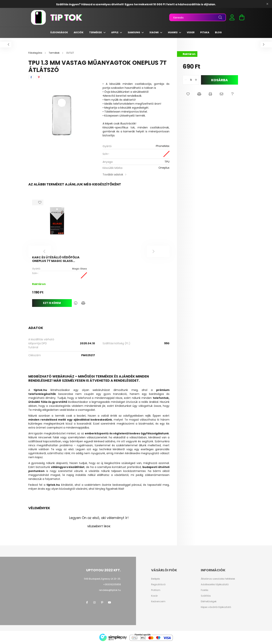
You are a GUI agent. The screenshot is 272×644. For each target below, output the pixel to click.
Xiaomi (154, 32)
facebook (87, 602)
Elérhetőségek (209, 602)
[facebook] (31, 77)
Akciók (79, 32)
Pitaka (205, 32)
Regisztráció (158, 585)
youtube (110, 602)
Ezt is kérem (52, 303)
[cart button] (242, 17)
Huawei (173, 32)
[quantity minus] (186, 80)
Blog (218, 32)
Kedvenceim (158, 602)
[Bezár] (267, 4)
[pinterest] (39, 77)
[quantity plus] (196, 80)
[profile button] (232, 17)
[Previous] (40, 251)
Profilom (156, 590)
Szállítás (206, 596)
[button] (188, 94)
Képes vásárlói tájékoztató (216, 607)
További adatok (113, 175)
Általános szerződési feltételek (218, 579)
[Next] (158, 251)
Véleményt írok (99, 526)
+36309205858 (112, 584)
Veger (191, 32)
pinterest (102, 602)
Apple (115, 32)
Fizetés (205, 590)
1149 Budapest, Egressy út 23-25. (102, 579)
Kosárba (219, 80)
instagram (94, 602)
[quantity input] (191, 80)
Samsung (134, 32)
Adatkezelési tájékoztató (215, 585)
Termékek (96, 32)
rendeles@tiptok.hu (110, 590)
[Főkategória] (36, 53)
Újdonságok (59, 32)
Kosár (154, 596)
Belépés (156, 579)
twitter (117, 602)
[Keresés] (198, 17)
